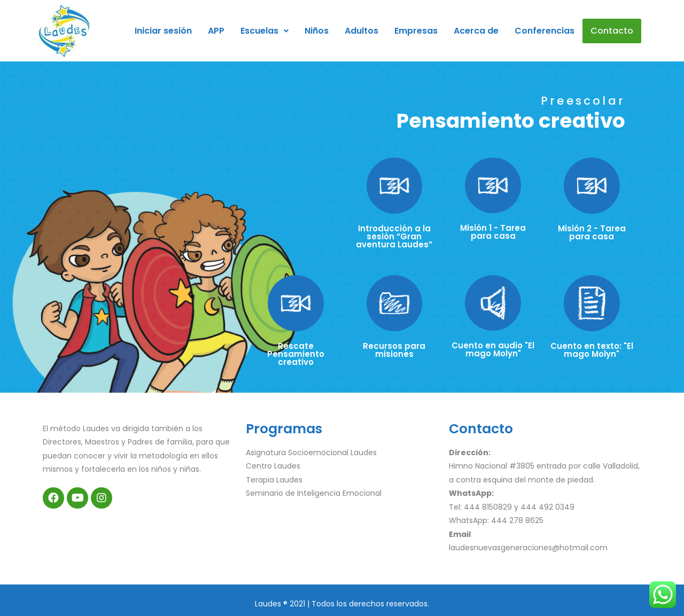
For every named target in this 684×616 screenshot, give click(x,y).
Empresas (416, 31)
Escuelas (265, 31)
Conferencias (545, 31)
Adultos (362, 31)
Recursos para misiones (394, 350)
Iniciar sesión (163, 31)
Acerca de (476, 31)
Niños (317, 31)
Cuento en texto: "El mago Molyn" (592, 350)
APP (216, 31)
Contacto (612, 31)
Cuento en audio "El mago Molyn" (493, 349)
